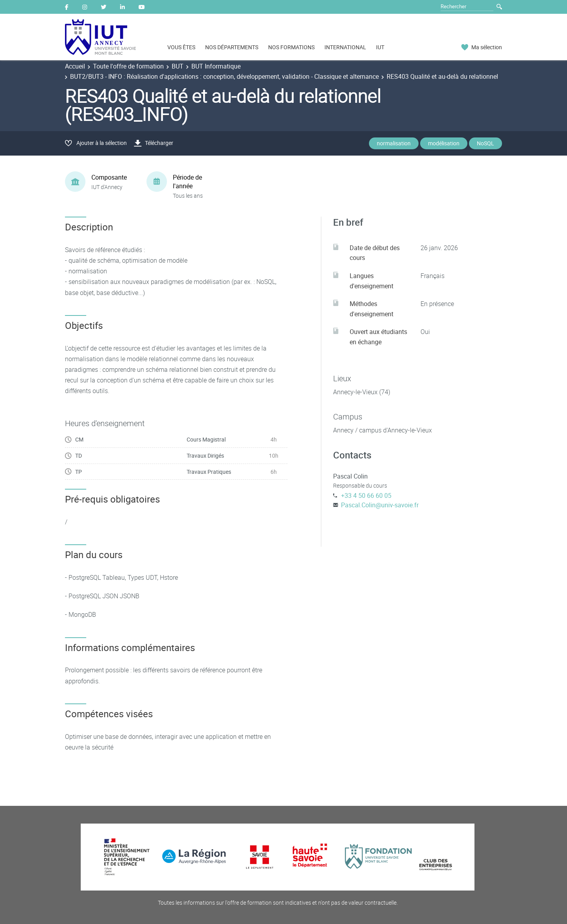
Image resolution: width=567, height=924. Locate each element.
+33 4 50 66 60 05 (366, 495)
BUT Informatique (216, 66)
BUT (178, 66)
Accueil (75, 66)
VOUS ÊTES (181, 47)
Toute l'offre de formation (128, 66)
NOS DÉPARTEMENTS (232, 47)
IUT (380, 47)
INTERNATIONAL (345, 47)
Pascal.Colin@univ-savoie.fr (380, 505)
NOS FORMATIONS (291, 47)
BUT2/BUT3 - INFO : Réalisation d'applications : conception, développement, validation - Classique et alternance (224, 76)
